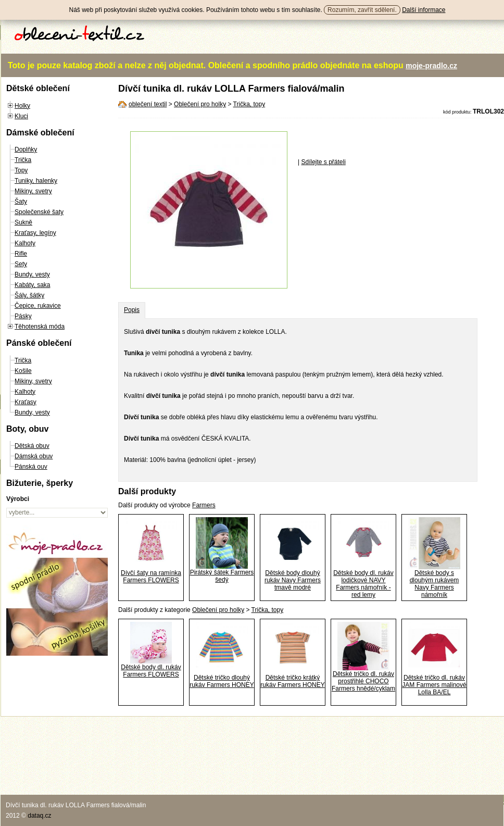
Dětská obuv (32, 446)
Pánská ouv (31, 467)
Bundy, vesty (32, 274)
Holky (22, 106)
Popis (132, 310)
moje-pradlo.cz (431, 66)
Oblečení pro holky (200, 104)
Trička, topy (249, 104)
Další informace (424, 10)
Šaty (21, 202)
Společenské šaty (39, 212)
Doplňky (26, 149)
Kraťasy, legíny (35, 233)
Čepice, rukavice (38, 306)
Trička (23, 160)
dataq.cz (39, 816)
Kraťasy (26, 402)
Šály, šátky (29, 295)
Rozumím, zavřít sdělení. (362, 10)
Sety (21, 264)
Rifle (21, 254)
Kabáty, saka (32, 285)
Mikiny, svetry (33, 191)
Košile (23, 371)
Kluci (21, 116)
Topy (21, 170)
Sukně (23, 222)
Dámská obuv (34, 456)
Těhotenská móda (40, 327)
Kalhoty (25, 243)
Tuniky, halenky (36, 181)
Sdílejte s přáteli (323, 162)
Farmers (204, 505)
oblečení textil (148, 104)
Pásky (23, 316)
